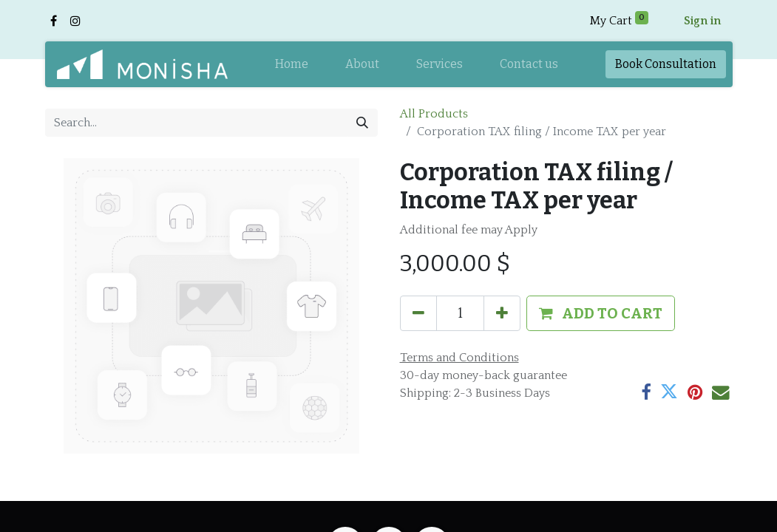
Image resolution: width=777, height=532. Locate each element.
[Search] (362, 123)
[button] (601, 313)
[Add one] (502, 313)
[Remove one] (418, 313)
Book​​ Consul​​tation (666, 64)
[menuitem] (292, 64)
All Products (434, 114)
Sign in (702, 21)
